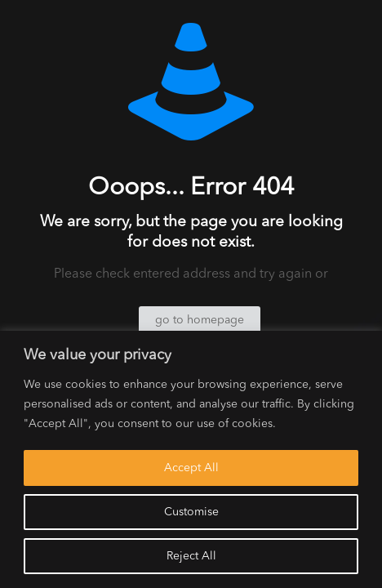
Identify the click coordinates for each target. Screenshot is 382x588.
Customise (191, 512)
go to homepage (200, 320)
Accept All (191, 468)
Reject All (191, 556)
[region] (191, 459)
